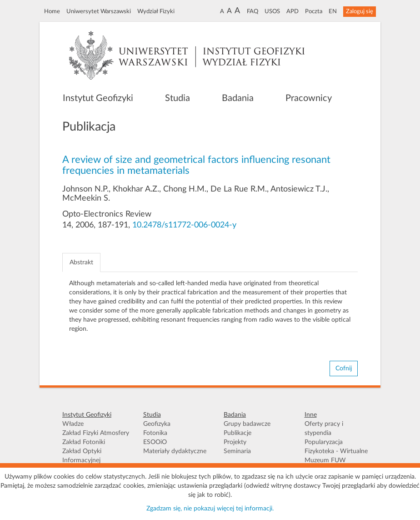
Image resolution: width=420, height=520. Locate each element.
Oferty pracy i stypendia (324, 429)
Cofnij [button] (344, 369)
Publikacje (237, 433)
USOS (272, 11)
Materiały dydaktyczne (175, 451)
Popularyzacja (324, 442)
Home (52, 11)
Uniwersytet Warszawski (99, 11)
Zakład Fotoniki (84, 442)
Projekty (235, 442)
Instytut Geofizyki (98, 98)
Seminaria (237, 451)
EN (333, 11)
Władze (73, 424)
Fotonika (155, 433)
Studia (177, 98)
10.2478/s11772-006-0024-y (184, 225)
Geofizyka (157, 424)
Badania (238, 98)
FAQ (252, 11)
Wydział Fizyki (156, 11)
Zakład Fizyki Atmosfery (96, 433)
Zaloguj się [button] (360, 11)
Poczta (314, 11)
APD (292, 11)
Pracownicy (309, 98)
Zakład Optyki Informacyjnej (82, 456)
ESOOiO (155, 442)
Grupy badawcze (247, 424)
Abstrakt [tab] (81, 263)
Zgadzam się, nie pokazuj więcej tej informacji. (210, 509)
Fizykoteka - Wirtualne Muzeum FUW (336, 456)
